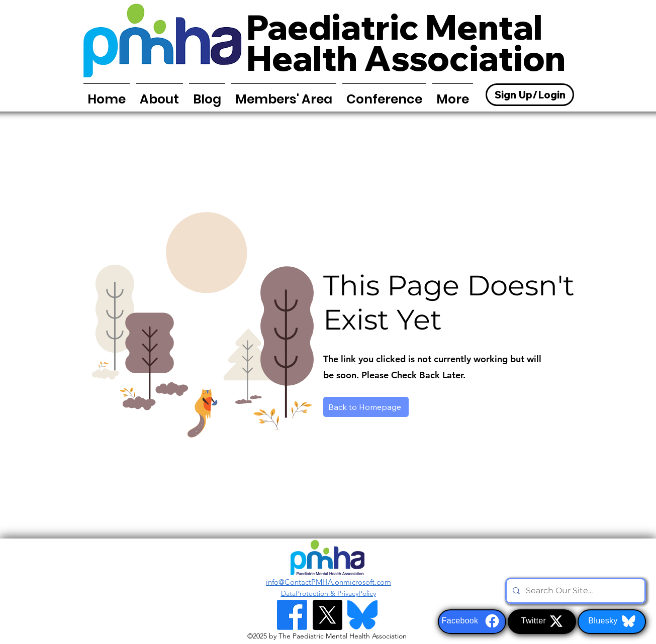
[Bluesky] (612, 622)
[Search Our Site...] (575, 591)
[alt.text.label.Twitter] (327, 615)
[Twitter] (542, 622)
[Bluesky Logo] (362, 615)
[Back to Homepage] (366, 407)
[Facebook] (472, 622)
